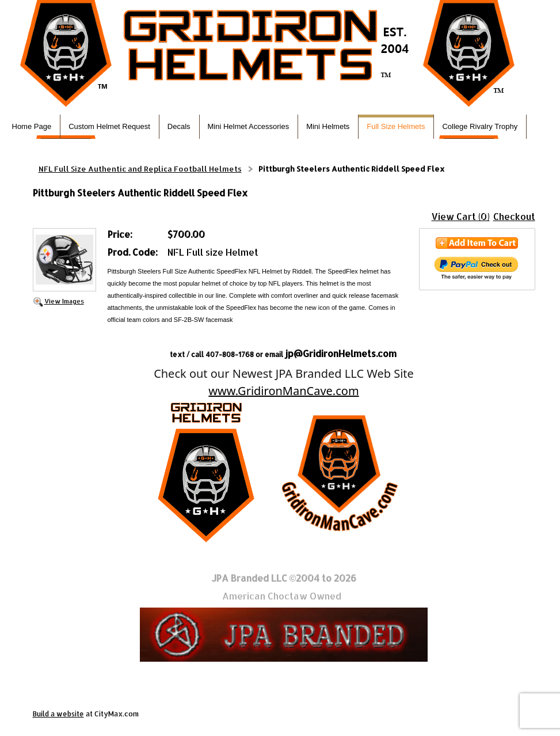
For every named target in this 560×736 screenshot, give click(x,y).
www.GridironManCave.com (283, 391)
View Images (64, 301)
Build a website (58, 714)
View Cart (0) (461, 216)
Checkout (514, 216)
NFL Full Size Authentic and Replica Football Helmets (140, 169)
